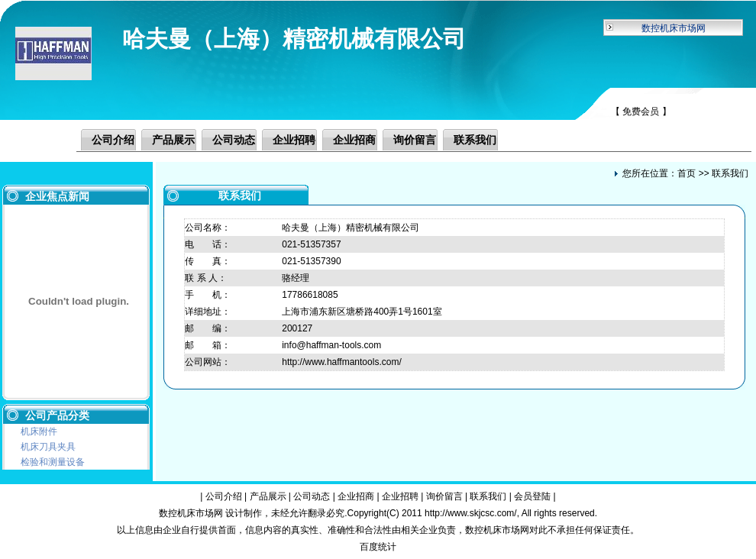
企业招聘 (294, 140)
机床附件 (39, 431)
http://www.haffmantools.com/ (342, 362)
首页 (687, 173)
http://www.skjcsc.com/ (471, 513)
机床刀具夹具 (48, 447)
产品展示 (173, 140)
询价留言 (415, 140)
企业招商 (354, 140)
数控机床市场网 (674, 28)
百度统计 (378, 547)
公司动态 (234, 140)
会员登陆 (532, 496)
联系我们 (475, 140)
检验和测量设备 (53, 462)
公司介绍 (113, 140)
